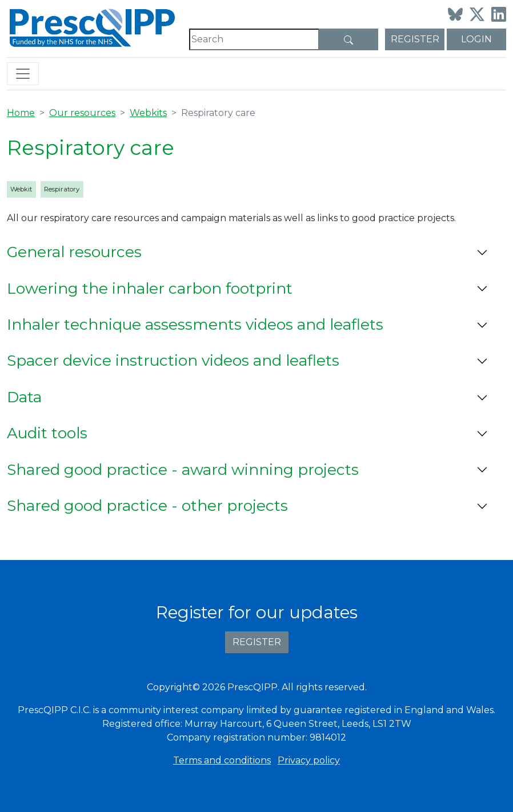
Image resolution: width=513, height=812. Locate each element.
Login (476, 39)
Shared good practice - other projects (147, 506)
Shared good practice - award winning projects (183, 470)
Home (21, 113)
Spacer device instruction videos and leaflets (173, 361)
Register (415, 39)
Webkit (21, 189)
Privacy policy (309, 760)
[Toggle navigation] (23, 74)
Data (24, 397)
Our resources (82, 113)
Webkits (148, 113)
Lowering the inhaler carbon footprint (150, 289)
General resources (74, 252)
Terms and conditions (222, 760)
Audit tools (47, 433)
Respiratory (62, 189)
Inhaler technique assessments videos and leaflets (195, 325)
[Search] (254, 39)
